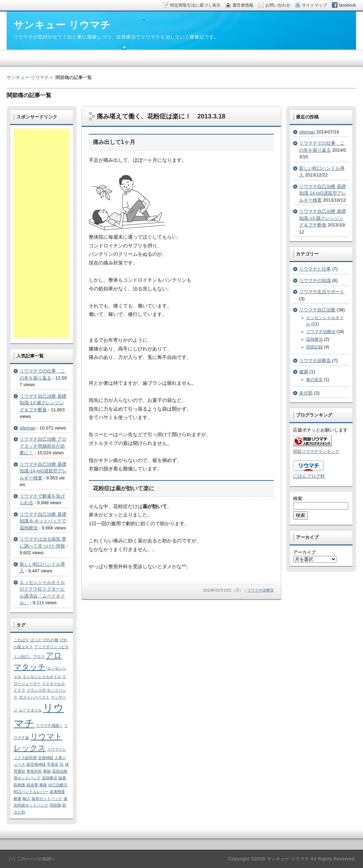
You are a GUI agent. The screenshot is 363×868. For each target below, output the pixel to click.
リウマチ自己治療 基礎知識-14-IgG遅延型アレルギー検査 (43, 471)
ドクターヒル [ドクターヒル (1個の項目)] (53, 683)
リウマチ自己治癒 (317, 310)
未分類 (306, 393)
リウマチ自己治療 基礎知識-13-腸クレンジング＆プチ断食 (43, 403)
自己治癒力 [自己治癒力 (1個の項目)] (58, 785)
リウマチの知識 (315, 280)
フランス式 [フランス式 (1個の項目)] (36, 690)
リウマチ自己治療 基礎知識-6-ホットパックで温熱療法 (43, 521)
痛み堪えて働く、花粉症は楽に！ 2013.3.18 (161, 116)
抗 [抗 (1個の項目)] (62, 764)
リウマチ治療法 (321, 332)
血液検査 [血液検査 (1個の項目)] (57, 791)
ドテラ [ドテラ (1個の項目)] (19, 690)
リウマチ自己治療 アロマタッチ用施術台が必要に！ (43, 446)
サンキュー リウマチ (28, 77)
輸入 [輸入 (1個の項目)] (27, 798)
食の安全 (314, 379)
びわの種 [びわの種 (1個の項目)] (51, 640)
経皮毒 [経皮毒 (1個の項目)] (32, 785)
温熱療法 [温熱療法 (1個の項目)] (50, 778)
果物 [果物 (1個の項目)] (47, 771)
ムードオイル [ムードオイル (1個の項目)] (30, 710)
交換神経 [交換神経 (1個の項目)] (46, 758)
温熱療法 (314, 339)
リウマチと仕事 (315, 269)
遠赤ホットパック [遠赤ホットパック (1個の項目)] (47, 798)
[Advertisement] (42, 233)
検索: (298, 498)
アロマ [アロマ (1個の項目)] (39, 657)
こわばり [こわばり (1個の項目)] (21, 640)
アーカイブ (304, 552)
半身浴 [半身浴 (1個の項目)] (53, 764)
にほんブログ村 (309, 476)
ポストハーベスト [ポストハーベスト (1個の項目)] (34, 697)
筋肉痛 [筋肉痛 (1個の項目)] (19, 785)
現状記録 (314, 347)
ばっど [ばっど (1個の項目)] (36, 640)
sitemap (28, 428)
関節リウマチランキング (316, 451)
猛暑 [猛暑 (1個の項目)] (62, 778)
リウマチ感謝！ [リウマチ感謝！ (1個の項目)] (49, 725)
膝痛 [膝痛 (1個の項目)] (43, 785)
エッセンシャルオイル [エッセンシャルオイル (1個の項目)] (42, 677)
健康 (304, 372)
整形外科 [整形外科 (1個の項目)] (34, 771)
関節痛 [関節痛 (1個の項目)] (55, 805)
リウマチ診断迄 (260, 590)
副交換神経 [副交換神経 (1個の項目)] (36, 764)
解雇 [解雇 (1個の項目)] (17, 798)
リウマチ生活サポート (322, 292)
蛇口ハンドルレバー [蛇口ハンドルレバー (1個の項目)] (31, 791)
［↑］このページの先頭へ (31, 859)
